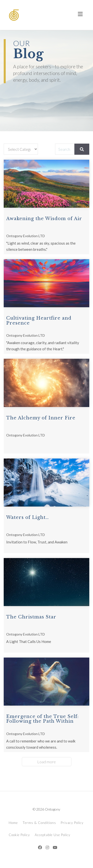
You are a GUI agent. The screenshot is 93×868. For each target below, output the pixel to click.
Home (13, 823)
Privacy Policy (72, 823)
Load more (46, 762)
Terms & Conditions (39, 823)
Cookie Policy (19, 835)
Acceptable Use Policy (53, 835)
